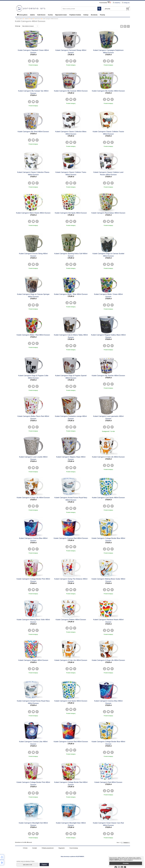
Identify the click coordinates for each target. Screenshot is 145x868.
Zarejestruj (117, 3)
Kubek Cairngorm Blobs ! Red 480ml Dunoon (33, 335)
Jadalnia (32, 15)
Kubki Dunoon (41, 15)
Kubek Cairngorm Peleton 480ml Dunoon (71, 620)
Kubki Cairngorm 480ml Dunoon (50, 19)
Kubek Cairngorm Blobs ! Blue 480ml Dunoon (71, 294)
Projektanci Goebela (75, 15)
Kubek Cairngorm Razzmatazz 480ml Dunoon (108, 213)
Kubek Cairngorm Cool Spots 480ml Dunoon (108, 498)
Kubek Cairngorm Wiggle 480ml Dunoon (33, 660)
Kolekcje (86, 15)
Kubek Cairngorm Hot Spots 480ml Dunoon (71, 213)
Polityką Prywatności (114, 859)
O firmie (25, 848)
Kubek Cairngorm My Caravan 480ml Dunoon (71, 91)
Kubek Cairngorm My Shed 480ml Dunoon (33, 132)
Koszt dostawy (74, 848)
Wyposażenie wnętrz (61, 15)
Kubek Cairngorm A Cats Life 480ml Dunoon (108, 457)
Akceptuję (126, 863)
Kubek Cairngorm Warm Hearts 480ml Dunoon (33, 213)
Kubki (31, 19)
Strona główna (23, 15)
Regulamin (62, 848)
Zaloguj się (126, 3)
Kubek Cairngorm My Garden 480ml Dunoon (108, 91)
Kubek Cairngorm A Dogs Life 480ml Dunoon (33, 498)
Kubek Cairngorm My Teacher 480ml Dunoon (108, 376)
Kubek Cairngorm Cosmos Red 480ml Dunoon (71, 538)
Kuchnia (50, 15)
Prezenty (102, 15)
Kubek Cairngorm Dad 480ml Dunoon (108, 782)
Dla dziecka (94, 15)
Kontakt (35, 848)
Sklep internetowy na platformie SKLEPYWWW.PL (72, 857)
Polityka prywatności (48, 848)
